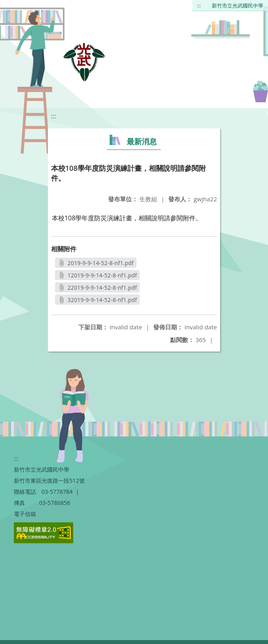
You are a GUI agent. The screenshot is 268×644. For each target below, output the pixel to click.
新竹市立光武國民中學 (238, 6)
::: (199, 6)
